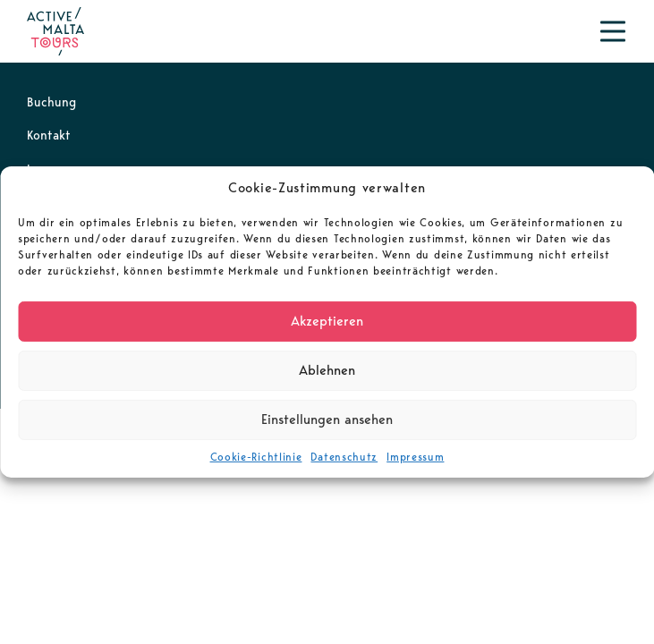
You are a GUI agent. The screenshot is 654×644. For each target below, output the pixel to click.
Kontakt (49, 135)
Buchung (51, 102)
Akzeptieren (327, 321)
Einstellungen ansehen (327, 419)
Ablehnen (327, 370)
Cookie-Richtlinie (256, 457)
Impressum (415, 457)
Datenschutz (344, 457)
